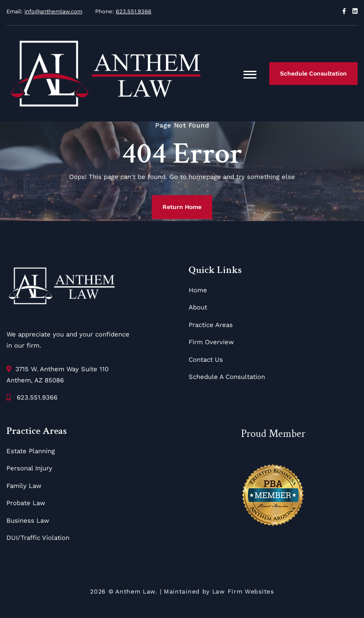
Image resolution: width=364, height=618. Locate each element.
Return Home (182, 207)
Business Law (28, 521)
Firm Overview (211, 342)
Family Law (24, 486)
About (198, 307)
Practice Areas (211, 325)
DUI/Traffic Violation (38, 538)
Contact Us (206, 360)
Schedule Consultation (313, 73)
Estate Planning (31, 451)
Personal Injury (29, 468)
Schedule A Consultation (227, 377)
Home (198, 290)
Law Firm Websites (243, 591)
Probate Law (26, 503)
